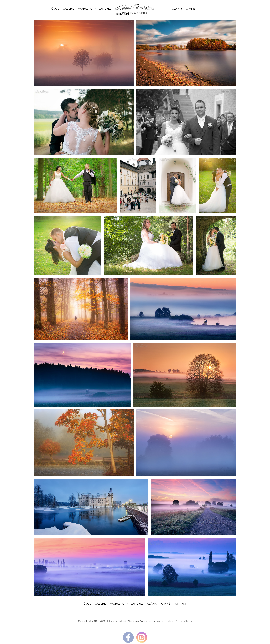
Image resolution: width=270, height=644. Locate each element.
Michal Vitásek (184, 621)
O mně (190, 9)
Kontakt (180, 604)
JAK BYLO (105, 9)
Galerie (69, 9)
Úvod (55, 9)
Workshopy (87, 9)
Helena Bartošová (116, 621)
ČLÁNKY (177, 9)
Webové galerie (166, 621)
